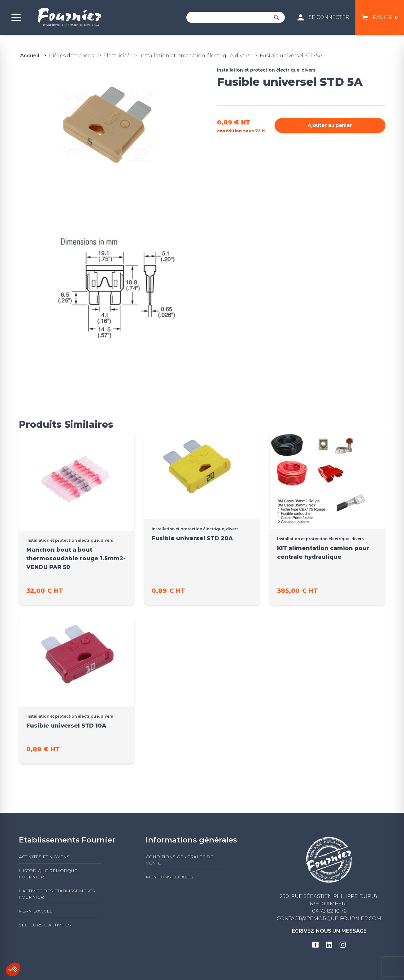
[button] (13, 969)
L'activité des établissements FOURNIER (57, 894)
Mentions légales (169, 877)
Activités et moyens (44, 857)
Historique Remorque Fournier (48, 874)
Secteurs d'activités (45, 925)
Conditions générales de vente (180, 860)
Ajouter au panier (330, 125)
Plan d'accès (36, 911)
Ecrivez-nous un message (329, 931)
